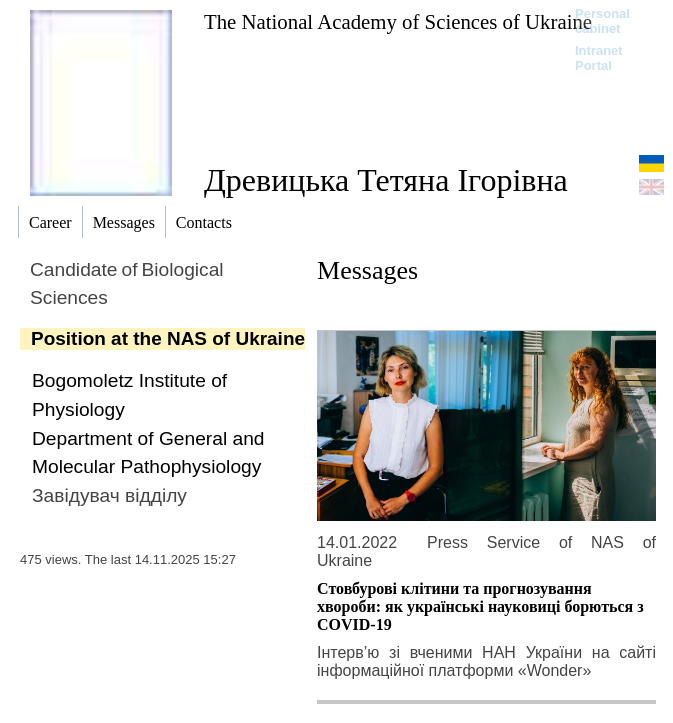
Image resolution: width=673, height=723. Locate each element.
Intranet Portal (599, 58)
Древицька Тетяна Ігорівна (386, 180)
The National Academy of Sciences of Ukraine (398, 21)
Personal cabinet (602, 21)
